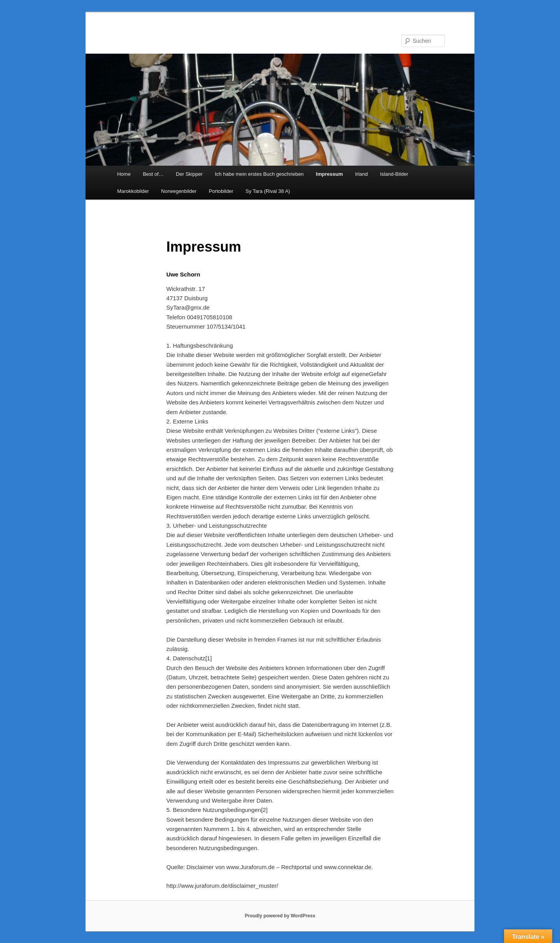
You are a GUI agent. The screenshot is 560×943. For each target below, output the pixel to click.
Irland (361, 174)
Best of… (153, 174)
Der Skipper (189, 174)
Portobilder (221, 191)
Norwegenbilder (179, 191)
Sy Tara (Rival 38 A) (268, 191)
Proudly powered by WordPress (280, 916)
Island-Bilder (394, 174)
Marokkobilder (133, 191)
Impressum (329, 174)
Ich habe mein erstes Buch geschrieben (259, 174)
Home (124, 174)
